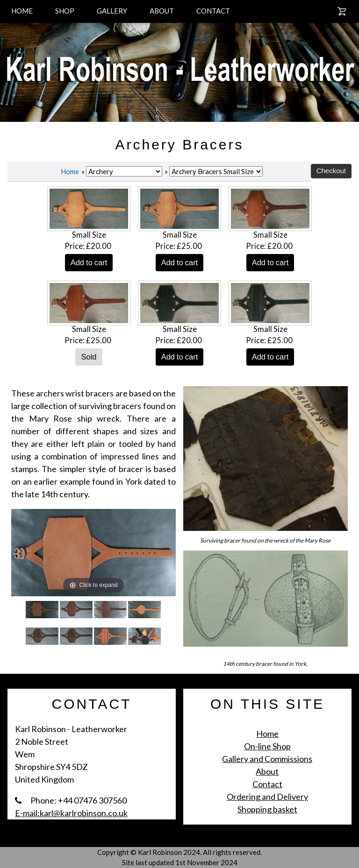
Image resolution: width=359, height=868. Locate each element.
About (267, 771)
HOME (22, 11)
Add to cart (89, 262)
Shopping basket (267, 809)
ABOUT (162, 11)
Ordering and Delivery (267, 797)
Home (70, 171)
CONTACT (213, 11)
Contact (267, 784)
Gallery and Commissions (267, 759)
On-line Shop (267, 746)
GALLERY (112, 11)
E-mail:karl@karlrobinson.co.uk (71, 813)
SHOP (65, 11)
